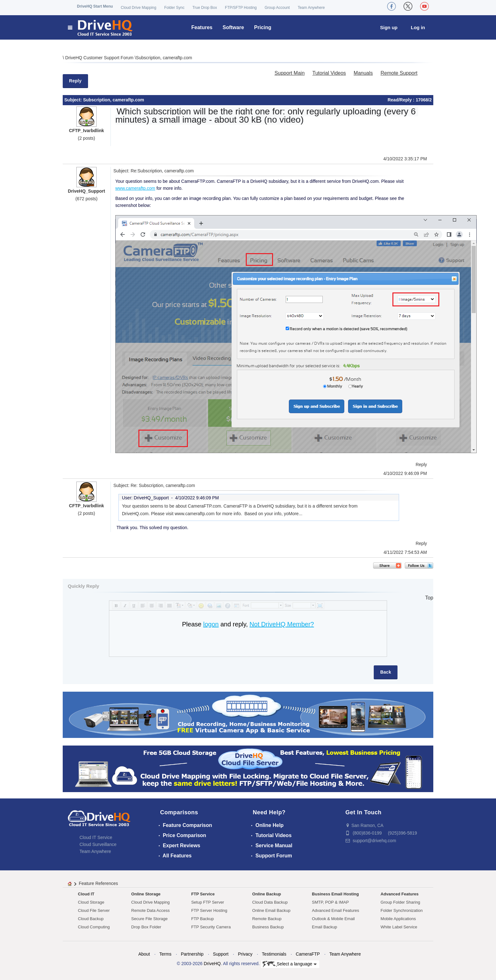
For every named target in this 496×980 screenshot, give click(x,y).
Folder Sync (174, 8)
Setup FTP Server (208, 902)
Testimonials (274, 954)
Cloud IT (86, 894)
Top (429, 598)
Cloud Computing (94, 927)
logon (211, 624)
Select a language (290, 964)
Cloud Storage (91, 902)
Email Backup (324, 927)
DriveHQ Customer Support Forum (100, 58)
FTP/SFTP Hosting (241, 8)
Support (221, 954)
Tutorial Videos (329, 73)
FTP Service (203, 894)
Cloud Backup (91, 919)
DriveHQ (212, 964)
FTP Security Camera (211, 927)
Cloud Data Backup (270, 902)
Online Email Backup (271, 910)
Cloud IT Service (96, 837)
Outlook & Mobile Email (333, 919)
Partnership (192, 954)
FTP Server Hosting (209, 910)
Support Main (290, 73)
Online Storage (146, 894)
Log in (418, 27)
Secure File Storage (149, 919)
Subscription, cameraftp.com (164, 58)
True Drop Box (205, 8)
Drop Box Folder (146, 927)
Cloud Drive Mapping (138, 8)
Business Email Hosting (335, 894)
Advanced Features (400, 894)
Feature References (99, 883)
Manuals (363, 73)
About (144, 954)
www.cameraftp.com (135, 188)
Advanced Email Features (336, 910)
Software (233, 27)
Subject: (74, 100)
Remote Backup (267, 919)
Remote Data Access (150, 910)
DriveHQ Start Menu (95, 6)
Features (202, 27)
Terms (165, 954)
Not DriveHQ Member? (282, 624)
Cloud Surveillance (98, 844)
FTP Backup (203, 919)
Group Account (277, 8)
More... (296, 514)
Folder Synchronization (402, 910)
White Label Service (399, 927)
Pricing (263, 27)
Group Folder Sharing (401, 902)
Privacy (245, 954)
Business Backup (268, 927)
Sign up (389, 27)
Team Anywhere (311, 8)
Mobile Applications (398, 919)
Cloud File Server (94, 910)
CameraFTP (308, 954)
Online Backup (267, 894)
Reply (75, 81)
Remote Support (399, 73)
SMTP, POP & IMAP (331, 902)
